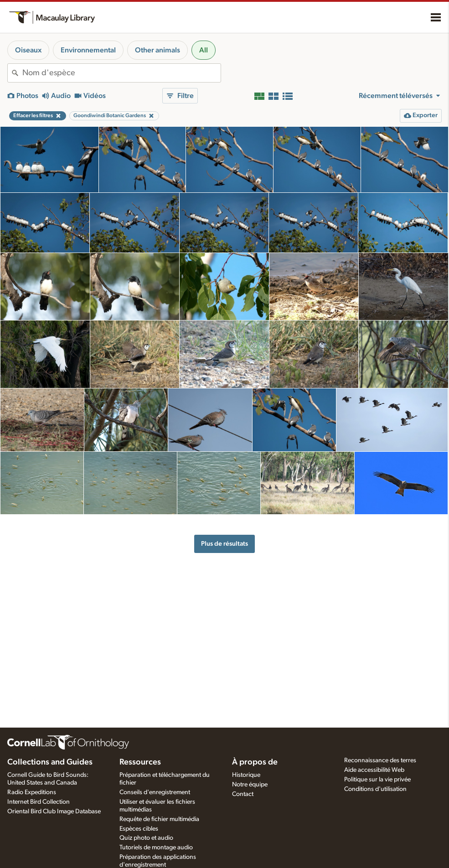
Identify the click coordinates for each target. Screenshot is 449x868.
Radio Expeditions (32, 792)
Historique (246, 775)
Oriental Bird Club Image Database (54, 811)
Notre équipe (250, 785)
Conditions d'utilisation (375, 789)
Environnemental (88, 50)
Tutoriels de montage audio (156, 847)
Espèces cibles (139, 829)
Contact (243, 794)
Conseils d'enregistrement (155, 792)
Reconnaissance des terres (380, 760)
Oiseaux (28, 50)
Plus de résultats (224, 544)
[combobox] (121, 73)
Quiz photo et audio (146, 838)
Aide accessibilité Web (374, 770)
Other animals (157, 50)
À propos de (255, 762)
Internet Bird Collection (39, 802)
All (204, 50)
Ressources (140, 762)
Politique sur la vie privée (377, 780)
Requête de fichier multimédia (159, 819)
